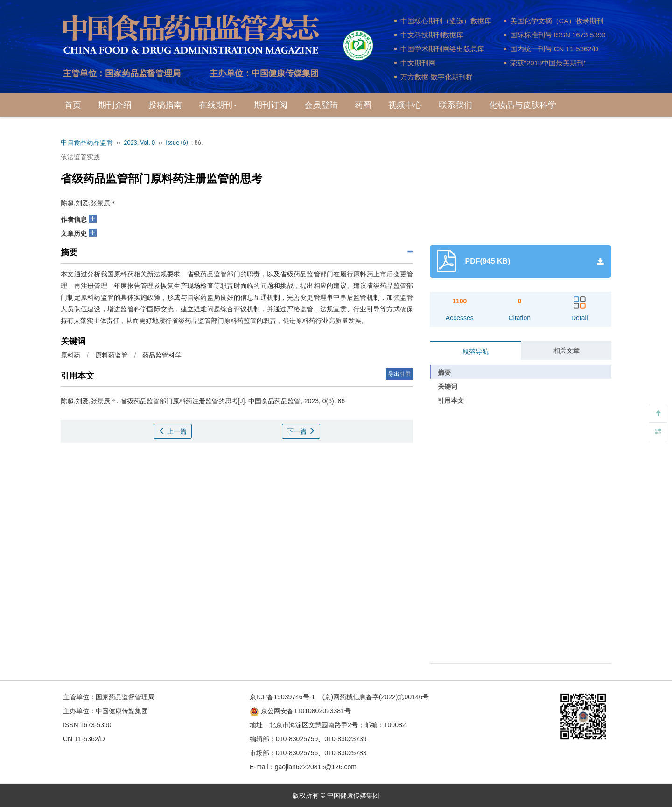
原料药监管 (112, 355)
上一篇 (173, 431)
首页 (73, 105)
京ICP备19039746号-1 (282, 697)
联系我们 (455, 105)
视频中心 (405, 105)
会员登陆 (321, 105)
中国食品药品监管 (87, 143)
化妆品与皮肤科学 (523, 105)
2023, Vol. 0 (139, 143)
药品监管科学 (162, 355)
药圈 (363, 105)
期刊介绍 (115, 105)
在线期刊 (218, 105)
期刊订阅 (271, 105)
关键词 (448, 386)
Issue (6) (177, 143)
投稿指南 (165, 105)
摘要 (444, 372)
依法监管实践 (80, 157)
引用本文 (451, 400)
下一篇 (301, 431)
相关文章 (567, 351)
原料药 (70, 355)
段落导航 (476, 351)
